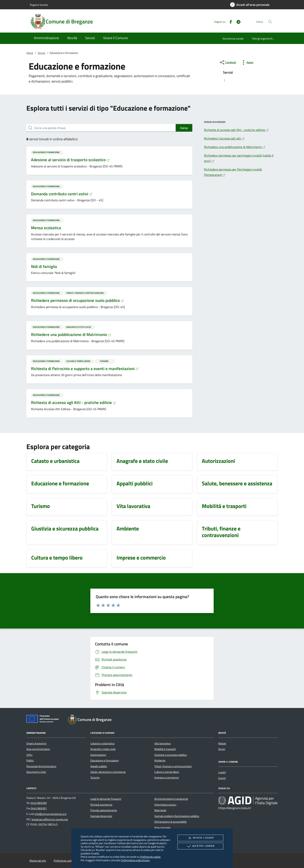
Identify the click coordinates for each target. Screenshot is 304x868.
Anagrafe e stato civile (103, 749)
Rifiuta (200, 838)
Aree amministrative (38, 749)
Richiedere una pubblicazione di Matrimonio (71, 334)
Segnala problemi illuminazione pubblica (177, 816)
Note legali (160, 810)
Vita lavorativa (162, 743)
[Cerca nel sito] (270, 22)
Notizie (222, 743)
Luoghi (222, 772)
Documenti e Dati (36, 772)
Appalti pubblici (99, 766)
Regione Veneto (39, 5)
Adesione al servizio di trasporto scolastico (70, 160)
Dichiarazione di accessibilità (170, 822)
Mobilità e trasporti (165, 749)
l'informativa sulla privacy (135, 860)
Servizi (41, 53)
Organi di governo (36, 743)
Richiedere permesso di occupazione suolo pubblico (77, 300)
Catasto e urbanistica (102, 743)
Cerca (184, 128)
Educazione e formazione (104, 760)
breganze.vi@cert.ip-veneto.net (50, 819)
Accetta (200, 846)
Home (30, 53)
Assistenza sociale (233, 38)
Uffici (29, 755)
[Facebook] (229, 21)
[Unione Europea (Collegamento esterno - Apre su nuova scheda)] (44, 720)
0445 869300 (39, 803)
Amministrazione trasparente (171, 799)
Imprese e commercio (167, 778)
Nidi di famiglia (44, 266)
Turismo (95, 778)
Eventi (222, 778)
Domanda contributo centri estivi (62, 194)
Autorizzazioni (98, 755)
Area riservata (162, 828)
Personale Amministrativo (41, 766)
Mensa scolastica (46, 228)
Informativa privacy (165, 805)
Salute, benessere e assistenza (108, 772)
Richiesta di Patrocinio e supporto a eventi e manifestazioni (85, 369)
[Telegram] (237, 21)
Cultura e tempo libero (167, 772)
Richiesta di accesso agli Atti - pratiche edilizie (73, 402)
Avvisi (222, 749)
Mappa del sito (38, 861)
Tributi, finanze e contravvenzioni (173, 766)
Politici (30, 760)
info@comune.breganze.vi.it (51, 814)
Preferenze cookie (150, 857)
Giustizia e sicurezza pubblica (171, 755)
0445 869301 (39, 808)
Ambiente (160, 760)
